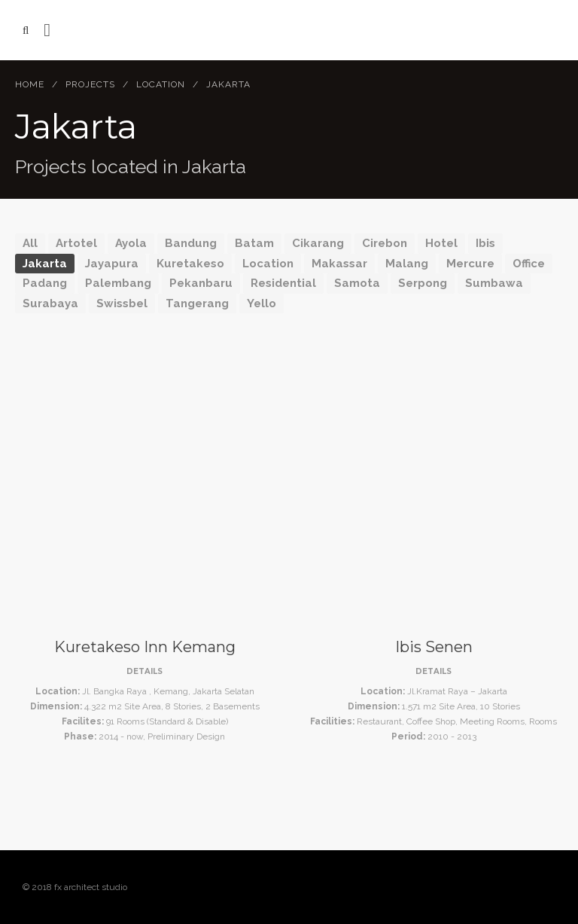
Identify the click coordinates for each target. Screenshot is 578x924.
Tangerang (197, 303)
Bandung (191, 243)
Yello (262, 303)
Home (30, 84)
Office (529, 264)
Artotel (76, 243)
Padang (45, 283)
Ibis (485, 243)
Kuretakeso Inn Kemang (145, 647)
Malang (407, 264)
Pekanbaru (201, 283)
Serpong (423, 283)
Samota (357, 283)
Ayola (131, 243)
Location (161, 84)
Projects (90, 84)
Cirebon (385, 243)
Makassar (339, 264)
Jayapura (112, 264)
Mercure (470, 264)
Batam (254, 243)
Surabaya (50, 303)
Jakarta (45, 264)
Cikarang (318, 243)
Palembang (118, 283)
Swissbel (122, 303)
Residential (283, 283)
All (30, 243)
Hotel (441, 243)
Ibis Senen (434, 647)
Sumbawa (494, 283)
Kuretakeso (190, 264)
